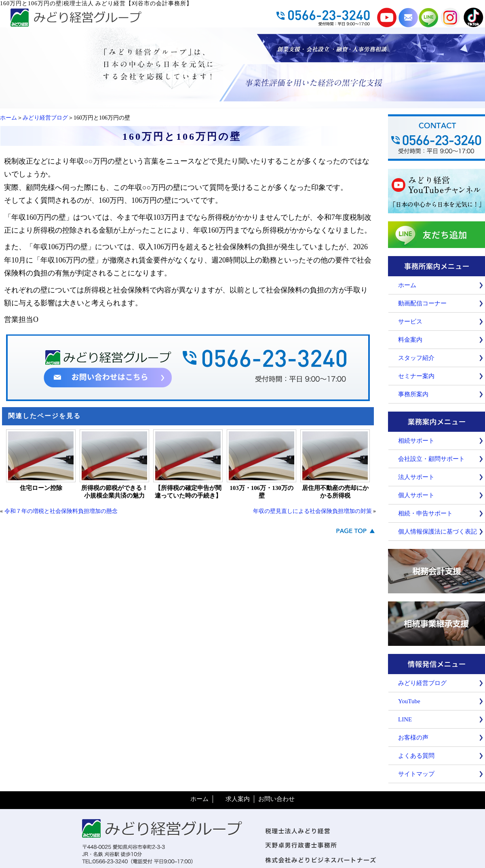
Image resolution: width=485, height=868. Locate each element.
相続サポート (416, 441)
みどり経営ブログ (45, 118)
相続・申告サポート (425, 513)
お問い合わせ (276, 799)
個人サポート (416, 495)
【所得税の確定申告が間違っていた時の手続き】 (188, 492)
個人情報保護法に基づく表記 (438, 532)
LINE (405, 719)
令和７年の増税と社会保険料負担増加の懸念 (61, 511)
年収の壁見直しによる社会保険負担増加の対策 (312, 511)
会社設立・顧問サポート (431, 459)
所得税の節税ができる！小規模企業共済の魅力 (115, 492)
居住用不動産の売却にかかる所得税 (335, 492)
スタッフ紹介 (416, 358)
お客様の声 (413, 738)
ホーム (8, 118)
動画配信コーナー (422, 303)
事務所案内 (413, 394)
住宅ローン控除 (41, 488)
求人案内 (238, 799)
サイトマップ (416, 774)
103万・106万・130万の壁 (261, 492)
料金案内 (410, 340)
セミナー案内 (416, 376)
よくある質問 (416, 756)
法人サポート (416, 477)
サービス (410, 322)
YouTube (409, 701)
